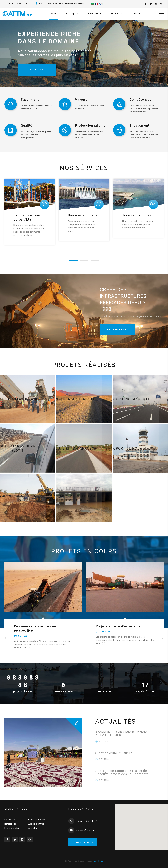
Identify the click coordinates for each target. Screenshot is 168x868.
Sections (116, 14)
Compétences (141, 100)
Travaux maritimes (137, 215)
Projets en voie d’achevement (120, 626)
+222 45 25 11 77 (19, 4)
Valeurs (81, 100)
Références (95, 14)
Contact (135, 14)
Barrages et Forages (83, 215)
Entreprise (73, 14)
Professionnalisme (90, 126)
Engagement (139, 126)
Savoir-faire (30, 100)
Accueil (53, 14)
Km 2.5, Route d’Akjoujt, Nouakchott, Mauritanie (62, 4)
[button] (5, 53)
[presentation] (6, 638)
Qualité (27, 126)
